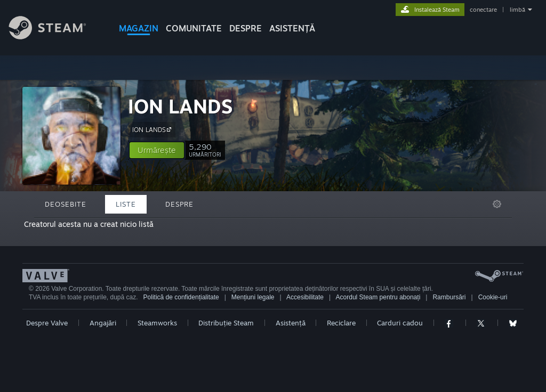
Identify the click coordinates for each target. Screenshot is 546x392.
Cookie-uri (493, 297)
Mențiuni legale (253, 297)
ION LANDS (180, 106)
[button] (157, 150)
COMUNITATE (194, 28)
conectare (483, 10)
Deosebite (66, 204)
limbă (517, 10)
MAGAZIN (139, 28)
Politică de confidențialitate (181, 297)
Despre (246, 28)
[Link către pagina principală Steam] (55, 36)
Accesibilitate (305, 297)
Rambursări (449, 297)
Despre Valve (47, 323)
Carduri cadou (400, 323)
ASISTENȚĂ (292, 28)
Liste (126, 204)
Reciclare (341, 323)
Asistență (291, 323)
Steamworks (157, 323)
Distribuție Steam (226, 323)
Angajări (103, 323)
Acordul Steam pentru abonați (378, 297)
